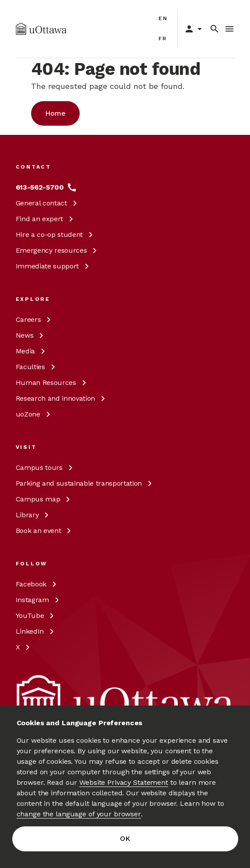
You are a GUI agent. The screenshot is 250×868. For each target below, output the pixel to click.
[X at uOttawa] (25, 647)
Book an (45, 531)
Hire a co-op (56, 235)
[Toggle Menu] (229, 29)
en (164, 18)
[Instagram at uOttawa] (39, 600)
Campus (46, 468)
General (48, 203)
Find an (46, 219)
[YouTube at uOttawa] (37, 616)
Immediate (54, 266)
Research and (62, 398)
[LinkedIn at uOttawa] (36, 632)
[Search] (215, 29)
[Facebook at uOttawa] (38, 584)
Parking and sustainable (85, 483)
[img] (41, 29)
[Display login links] (191, 29)
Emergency (58, 250)
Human (53, 383)
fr (163, 39)
